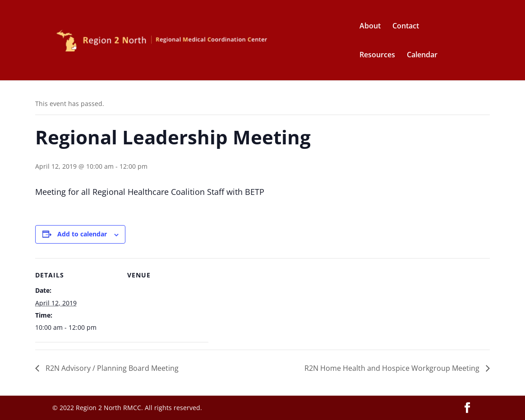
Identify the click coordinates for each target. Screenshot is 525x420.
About (370, 27)
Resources (377, 55)
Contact (406, 27)
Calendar (422, 55)
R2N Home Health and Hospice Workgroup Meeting (393, 368)
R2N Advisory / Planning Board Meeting (111, 368)
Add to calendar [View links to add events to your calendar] (82, 234)
